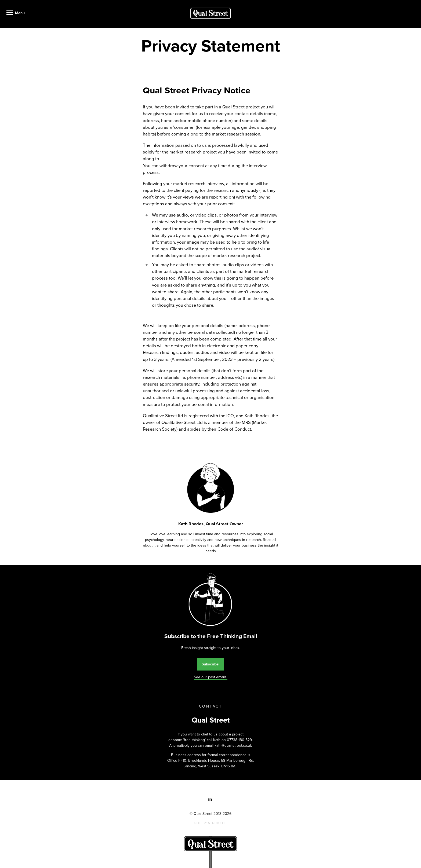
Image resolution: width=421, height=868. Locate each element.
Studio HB (217, 823)
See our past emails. (211, 677)
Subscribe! (211, 664)
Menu (20, 13)
